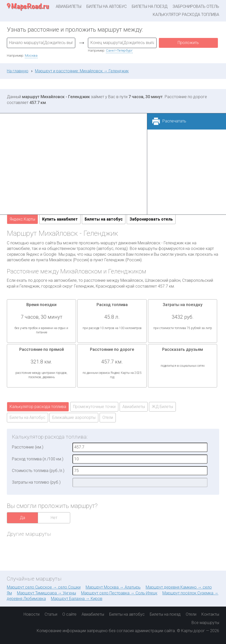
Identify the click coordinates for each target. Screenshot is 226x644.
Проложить (188, 43)
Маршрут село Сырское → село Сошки (44, 587)
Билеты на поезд (150, 6)
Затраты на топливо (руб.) (36, 482)
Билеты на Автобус (27, 417)
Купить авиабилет (60, 219)
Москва (31, 55)
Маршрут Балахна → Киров (77, 599)
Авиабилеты (69, 6)
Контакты (210, 614)
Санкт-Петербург (119, 50)
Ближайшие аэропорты (74, 417)
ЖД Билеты (162, 407)
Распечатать (174, 121)
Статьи (51, 614)
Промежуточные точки (94, 407)
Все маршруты (205, 623)
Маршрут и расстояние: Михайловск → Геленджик (82, 71)
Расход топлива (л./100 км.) (38, 459)
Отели (108, 417)
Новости (32, 614)
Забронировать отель (196, 6)
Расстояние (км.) (28, 447)
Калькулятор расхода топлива (186, 15)
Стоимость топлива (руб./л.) (38, 471)
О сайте (69, 614)
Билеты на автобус (107, 6)
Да (22, 518)
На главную (18, 71)
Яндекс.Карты (22, 219)
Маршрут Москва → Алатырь (113, 587)
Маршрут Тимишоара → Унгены (46, 593)
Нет (54, 518)
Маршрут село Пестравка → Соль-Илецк (119, 593)
